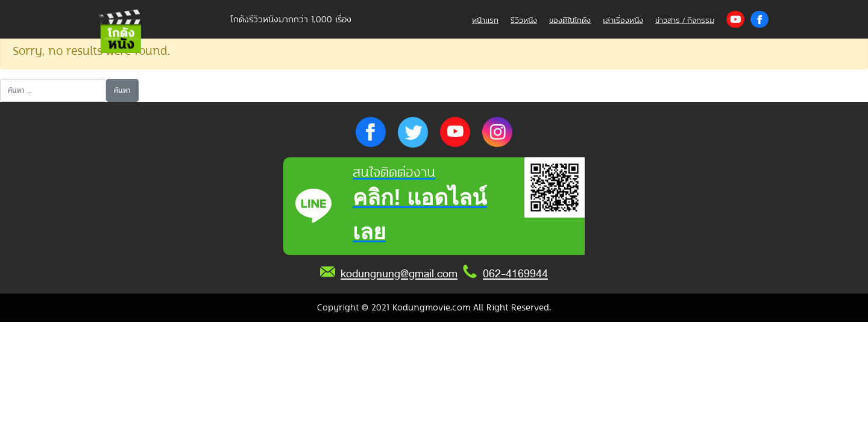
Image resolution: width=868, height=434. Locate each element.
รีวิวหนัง (524, 20)
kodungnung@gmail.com (399, 274)
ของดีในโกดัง (570, 20)
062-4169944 (515, 274)
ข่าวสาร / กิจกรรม (685, 20)
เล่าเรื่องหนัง (623, 20)
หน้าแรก (485, 20)
